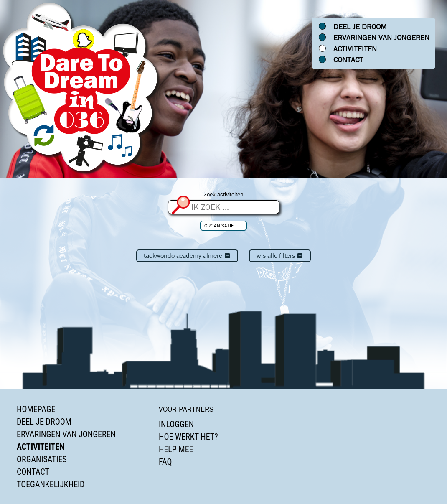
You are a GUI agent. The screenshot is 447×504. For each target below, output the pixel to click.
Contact (348, 60)
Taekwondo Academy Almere (187, 256)
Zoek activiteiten (224, 195)
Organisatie (219, 225)
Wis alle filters (280, 256)
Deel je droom (360, 27)
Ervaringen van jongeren (381, 38)
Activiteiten (355, 49)
